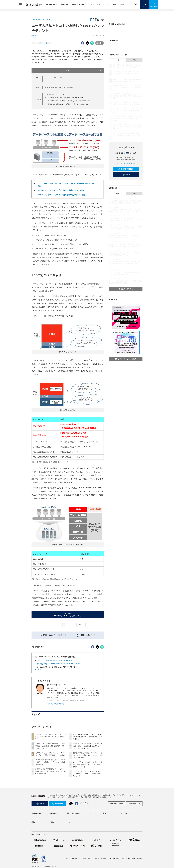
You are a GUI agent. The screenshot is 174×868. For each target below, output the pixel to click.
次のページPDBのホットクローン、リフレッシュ (68, 615)
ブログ (70, 862)
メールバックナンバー (126, 163)
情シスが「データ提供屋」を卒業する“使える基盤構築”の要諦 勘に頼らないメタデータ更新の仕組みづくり (125, 264)
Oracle (40, 43)
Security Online (52, 4)
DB (34, 43)
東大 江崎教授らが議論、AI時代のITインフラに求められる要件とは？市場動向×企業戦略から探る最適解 (88, 795)
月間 (134, 60)
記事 (99, 5)
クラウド (47, 43)
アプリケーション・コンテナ (57, 94)
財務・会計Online (78, 4)
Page (38, 88)
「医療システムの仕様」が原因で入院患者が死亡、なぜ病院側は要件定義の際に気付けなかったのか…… (50, 786)
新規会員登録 (125, 169)
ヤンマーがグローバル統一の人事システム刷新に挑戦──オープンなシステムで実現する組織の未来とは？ (88, 804)
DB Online (64, 4)
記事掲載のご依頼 (116, 844)
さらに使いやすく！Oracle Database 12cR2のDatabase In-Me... (59, 704)
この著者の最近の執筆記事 (57, 744)
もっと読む (39, 709)
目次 (84, 71)
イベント (107, 5)
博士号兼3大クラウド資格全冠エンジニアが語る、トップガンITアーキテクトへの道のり (50, 777)
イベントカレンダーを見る (126, 359)
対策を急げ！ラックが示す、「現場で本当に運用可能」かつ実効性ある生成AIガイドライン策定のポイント (88, 786)
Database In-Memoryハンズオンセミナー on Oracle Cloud (68, 104)
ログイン (126, 175)
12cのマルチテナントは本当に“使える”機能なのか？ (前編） (61, 190)
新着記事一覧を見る (126, 289)
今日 (118, 60)
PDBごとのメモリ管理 (55, 77)
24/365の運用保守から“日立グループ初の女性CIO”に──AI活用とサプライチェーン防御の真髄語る (50, 802)
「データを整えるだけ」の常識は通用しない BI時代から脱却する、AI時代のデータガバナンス (88, 814)
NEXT (82, 625)
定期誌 (122, 5)
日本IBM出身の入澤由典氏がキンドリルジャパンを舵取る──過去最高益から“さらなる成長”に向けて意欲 (50, 811)
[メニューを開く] (20, 4)
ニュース (91, 4)
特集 (115, 5)
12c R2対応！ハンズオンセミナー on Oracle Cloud (65, 98)
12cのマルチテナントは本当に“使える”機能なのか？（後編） (62, 195)
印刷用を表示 (38, 687)
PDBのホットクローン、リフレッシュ (60, 88)
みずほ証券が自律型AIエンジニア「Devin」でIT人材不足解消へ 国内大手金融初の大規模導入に (88, 777)
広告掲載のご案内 (134, 844)
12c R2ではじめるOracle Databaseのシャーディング (55, 701)
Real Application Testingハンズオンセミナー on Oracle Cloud (69, 101)
